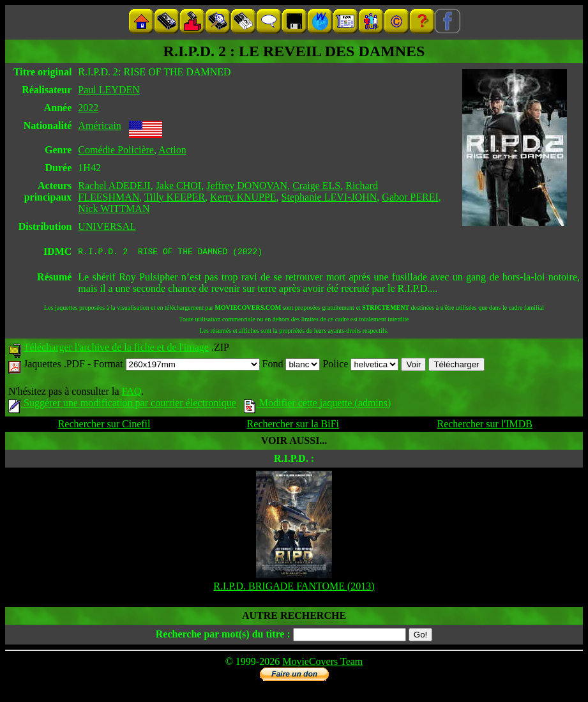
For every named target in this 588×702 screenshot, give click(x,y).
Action (172, 150)
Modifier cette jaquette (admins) (318, 405)
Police (360, 366)
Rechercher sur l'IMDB (485, 426)
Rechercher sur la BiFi (293, 426)
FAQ (131, 393)
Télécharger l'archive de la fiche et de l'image (116, 349)
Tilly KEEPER (175, 197)
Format (176, 366)
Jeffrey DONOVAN (247, 186)
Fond (291, 366)
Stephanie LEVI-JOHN (329, 197)
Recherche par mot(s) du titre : (223, 636)
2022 (88, 108)
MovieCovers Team (322, 663)
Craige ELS (316, 186)
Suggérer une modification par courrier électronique (122, 405)
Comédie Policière (116, 150)
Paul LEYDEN (109, 90)
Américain (100, 126)
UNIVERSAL (107, 226)
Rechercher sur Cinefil (104, 426)
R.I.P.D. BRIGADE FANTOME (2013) (294, 588)
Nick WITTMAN (114, 209)
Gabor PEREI (410, 197)
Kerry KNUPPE (243, 197)
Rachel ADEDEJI (114, 186)
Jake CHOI (179, 186)
